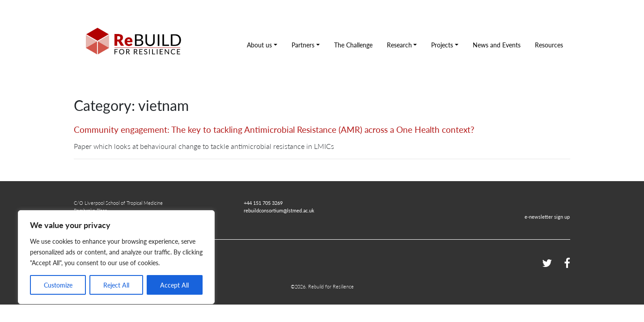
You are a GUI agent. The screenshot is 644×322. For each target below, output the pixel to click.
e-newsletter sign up (547, 216)
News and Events (497, 45)
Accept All (174, 285)
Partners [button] (303, 45)
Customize (58, 285)
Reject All (116, 285)
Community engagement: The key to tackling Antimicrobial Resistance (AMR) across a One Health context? (274, 129)
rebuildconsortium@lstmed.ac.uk (279, 210)
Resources (549, 45)
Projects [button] (442, 45)
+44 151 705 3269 (263, 203)
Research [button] (399, 45)
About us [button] (259, 45)
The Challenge (353, 45)
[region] (116, 257)
